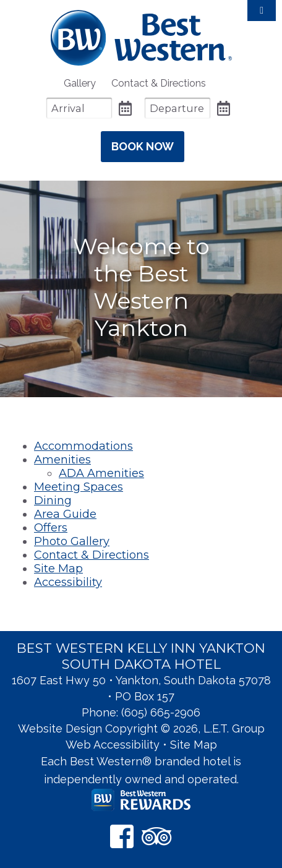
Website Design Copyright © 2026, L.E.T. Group (141, 728)
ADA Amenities (101, 473)
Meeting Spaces (79, 487)
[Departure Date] (177, 108)
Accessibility (68, 582)
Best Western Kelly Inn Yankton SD (141, 37)
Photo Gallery (72, 541)
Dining (53, 501)
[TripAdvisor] (157, 836)
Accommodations (83, 446)
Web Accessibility (113, 745)
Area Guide (65, 514)
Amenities (62, 460)
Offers (51, 528)
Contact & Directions (159, 83)
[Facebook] (122, 836)
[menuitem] (80, 83)
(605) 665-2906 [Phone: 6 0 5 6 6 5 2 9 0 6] (161, 712)
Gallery (80, 83)
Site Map (58, 569)
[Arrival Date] (79, 108)
